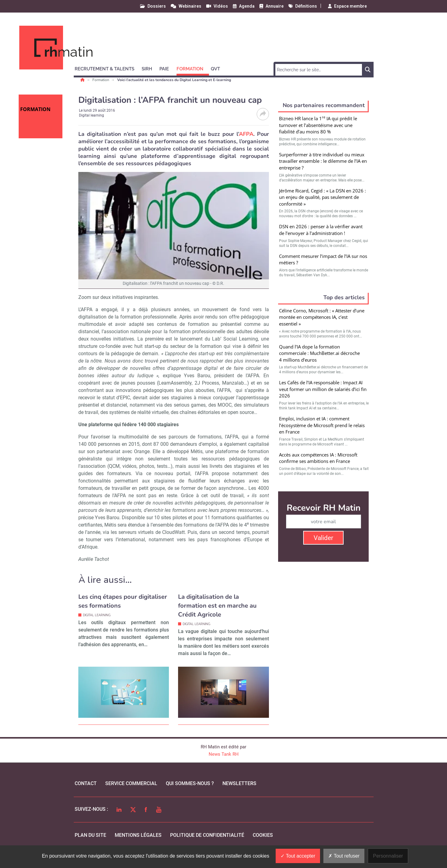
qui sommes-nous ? (190, 783)
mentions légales (138, 835)
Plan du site (90, 835)
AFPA (246, 134)
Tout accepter (298, 856)
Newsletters (239, 783)
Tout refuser (344, 856)
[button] (107, 68)
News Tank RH (224, 754)
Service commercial (131, 783)
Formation (101, 80)
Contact (86, 783)
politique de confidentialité (207, 835)
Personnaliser (388, 856)
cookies (263, 835)
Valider (323, 538)
